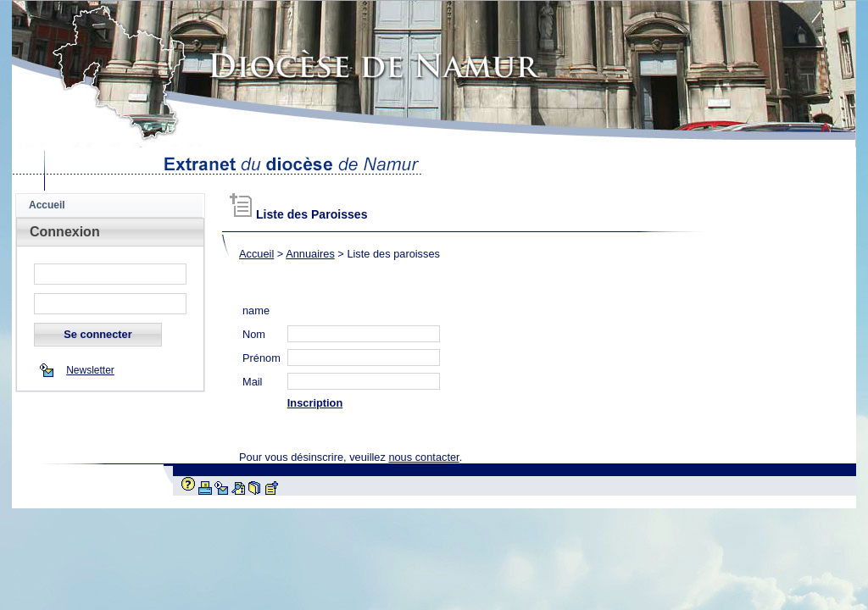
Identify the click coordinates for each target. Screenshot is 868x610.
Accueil (256, 254)
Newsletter (90, 370)
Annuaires (310, 254)
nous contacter (423, 457)
